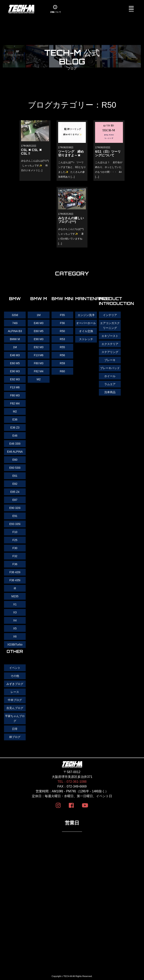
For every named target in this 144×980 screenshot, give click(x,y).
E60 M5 (39, 331)
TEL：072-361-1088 (72, 782)
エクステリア (110, 344)
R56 (62, 355)
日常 (15, 729)
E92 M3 (39, 347)
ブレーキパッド (110, 368)
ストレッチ (86, 339)
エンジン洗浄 (86, 315)
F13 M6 (39, 355)
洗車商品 (110, 392)
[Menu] (131, 9)
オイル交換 (86, 331)
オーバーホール (86, 323)
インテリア (110, 315)
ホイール (110, 376)
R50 (62, 331)
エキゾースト (110, 336)
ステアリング (110, 352)
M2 (39, 379)
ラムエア (110, 384)
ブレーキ (110, 360)
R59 (62, 363)
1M (39, 315)
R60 (62, 371)
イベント (15, 668)
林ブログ (15, 737)
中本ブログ (15, 700)
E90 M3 (39, 339)
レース (15, 692)
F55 (62, 315)
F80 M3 (39, 363)
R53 (62, 339)
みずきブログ (15, 684)
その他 (15, 676)
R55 (62, 347)
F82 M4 (39, 371)
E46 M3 (39, 323)
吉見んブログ (15, 708)
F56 (62, 323)
